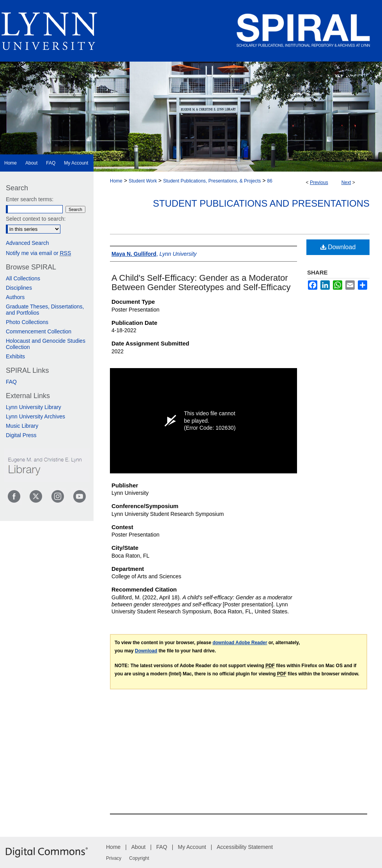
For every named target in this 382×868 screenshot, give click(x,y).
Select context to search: (36, 219)
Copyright (139, 858)
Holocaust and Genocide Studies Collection (46, 344)
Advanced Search (27, 243)
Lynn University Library (34, 407)
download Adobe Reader (240, 643)
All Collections (23, 278)
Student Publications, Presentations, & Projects (212, 181)
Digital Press (21, 435)
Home (116, 181)
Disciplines (19, 288)
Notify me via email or (38, 253)
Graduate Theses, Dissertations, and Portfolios (45, 310)
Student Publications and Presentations (261, 203)
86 (270, 181)
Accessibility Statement (245, 847)
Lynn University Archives (35, 416)
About (139, 847)
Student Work (143, 181)
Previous (319, 182)
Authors (15, 297)
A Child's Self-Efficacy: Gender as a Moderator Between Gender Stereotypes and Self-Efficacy (201, 283)
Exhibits (15, 356)
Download (338, 247)
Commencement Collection (39, 331)
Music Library (22, 426)
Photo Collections (27, 322)
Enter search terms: (30, 199)
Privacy (114, 858)
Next (346, 182)
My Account (192, 847)
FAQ (11, 382)
